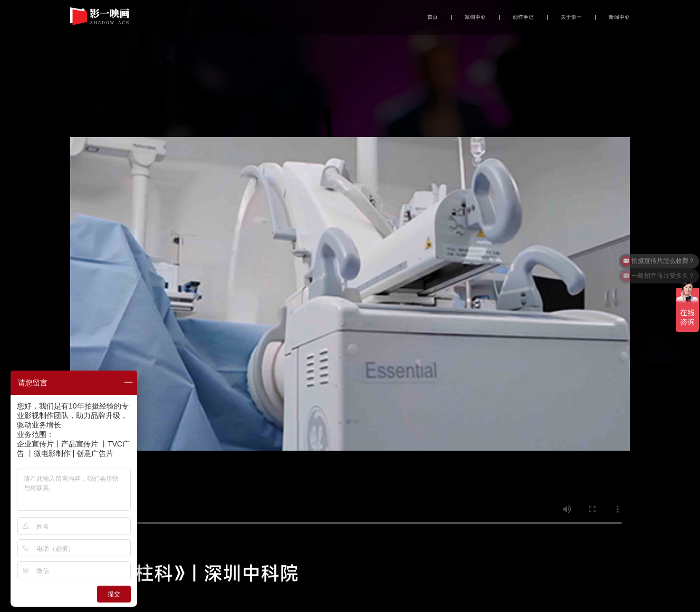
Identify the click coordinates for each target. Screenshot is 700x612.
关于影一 (571, 17)
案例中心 (475, 17)
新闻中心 (619, 17)
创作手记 (523, 17)
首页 (433, 17)
